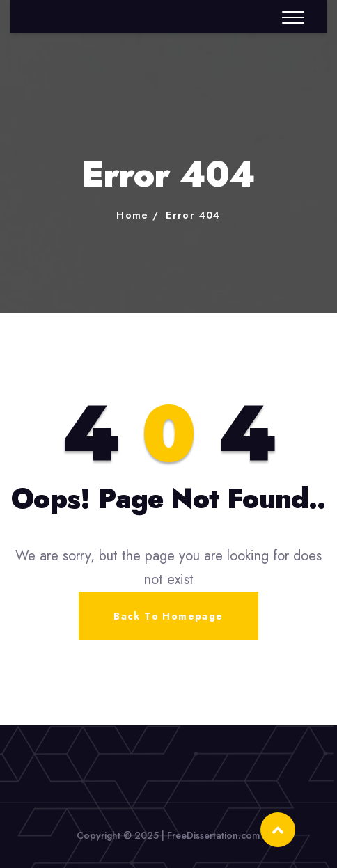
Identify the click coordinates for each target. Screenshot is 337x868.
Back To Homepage (168, 616)
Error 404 (193, 215)
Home (133, 215)
